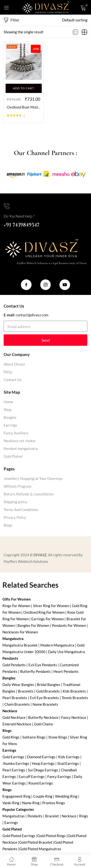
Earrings (10, 425)
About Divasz (14, 364)
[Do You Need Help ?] (7, 206)
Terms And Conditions (21, 510)
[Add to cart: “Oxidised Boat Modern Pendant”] (24, 88)
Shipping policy (16, 502)
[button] (75, 20)
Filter (12, 20)
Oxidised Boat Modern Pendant (24, 107)
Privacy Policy (15, 517)
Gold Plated (13, 456)
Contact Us (13, 380)
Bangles (10, 417)
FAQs (8, 372)
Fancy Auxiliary (16, 433)
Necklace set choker (20, 441)
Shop (8, 410)
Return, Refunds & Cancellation (29, 494)
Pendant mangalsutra (21, 448)
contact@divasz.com (32, 315)
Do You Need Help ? (19, 216)
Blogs (8, 525)
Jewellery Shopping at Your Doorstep (33, 478)
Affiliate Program (17, 486)
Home (8, 402)
